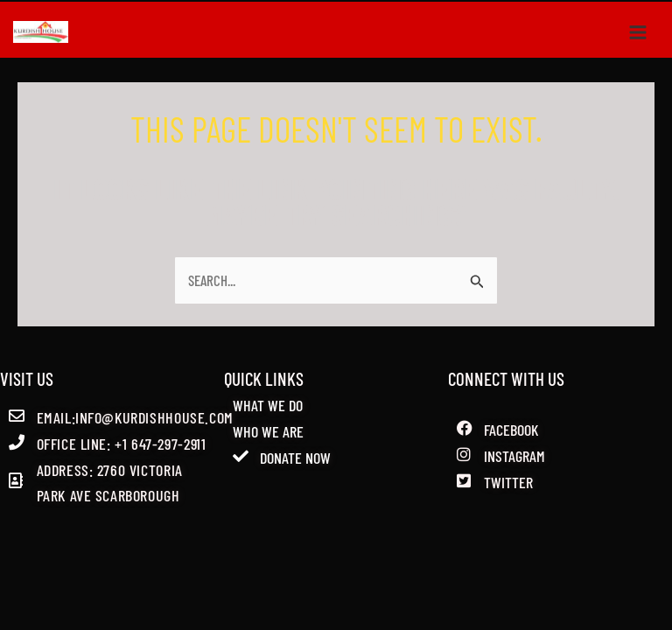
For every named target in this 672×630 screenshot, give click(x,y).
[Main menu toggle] (639, 31)
